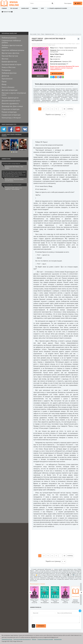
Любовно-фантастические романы (12, 46)
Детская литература (10, 90)
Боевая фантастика (9, 62)
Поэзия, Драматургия (10, 98)
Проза (61, 48)
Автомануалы (58, 639)
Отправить (41, 626)
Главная (4, 8)
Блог (42, 8)
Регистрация (68, 3)
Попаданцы (6, 70)
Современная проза (71, 48)
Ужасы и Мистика (9, 67)
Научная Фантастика (10, 56)
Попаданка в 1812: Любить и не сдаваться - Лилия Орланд (13, 188)
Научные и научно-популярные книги (14, 94)
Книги (56, 48)
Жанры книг (25, 8)
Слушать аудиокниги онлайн (45, 639)
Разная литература (9, 112)
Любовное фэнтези (9, 73)
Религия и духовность (10, 103)
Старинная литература (11, 109)
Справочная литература (11, 115)
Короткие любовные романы (13, 50)
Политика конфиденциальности (22, 639)
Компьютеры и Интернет (11, 118)
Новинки (35, 8)
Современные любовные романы (11, 41)
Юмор (4, 84)
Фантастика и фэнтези (10, 53)
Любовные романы (9, 38)
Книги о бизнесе (8, 87)
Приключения (7, 79)
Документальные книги (11, 101)
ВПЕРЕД (70, 109)
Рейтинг (34, 639)
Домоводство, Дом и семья (12, 106)
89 (64, 109)
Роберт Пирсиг (59, 54)
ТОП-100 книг (14, 8)
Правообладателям (7, 639)
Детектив (5, 76)
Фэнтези (5, 59)
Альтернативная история (11, 64)
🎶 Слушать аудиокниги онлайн (57, 8)
